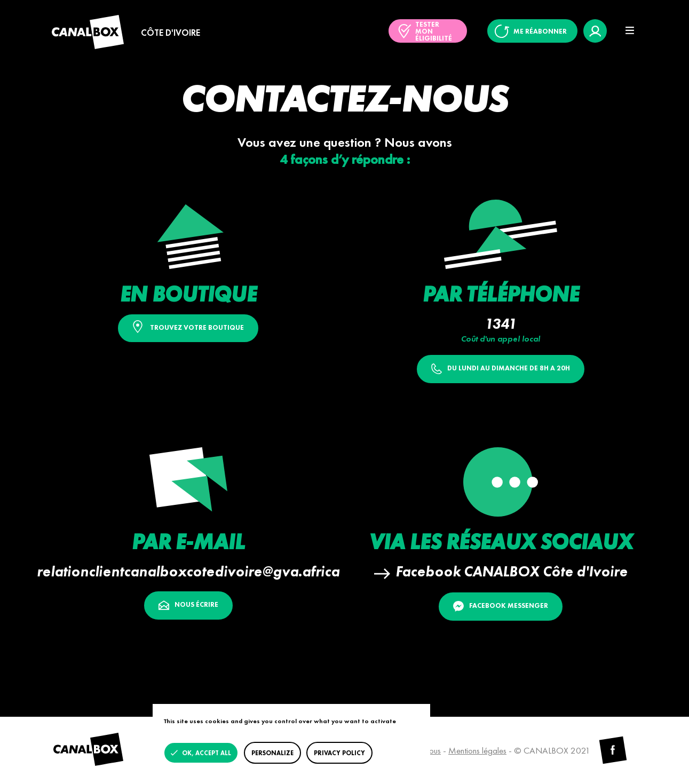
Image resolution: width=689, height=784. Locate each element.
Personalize (272, 753)
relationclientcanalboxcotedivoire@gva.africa (188, 571)
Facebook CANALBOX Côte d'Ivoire (512, 571)
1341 (501, 324)
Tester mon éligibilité (434, 31)
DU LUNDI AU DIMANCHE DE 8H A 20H (501, 369)
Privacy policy (339, 753)
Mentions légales (477, 750)
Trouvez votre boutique (188, 327)
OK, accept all (206, 753)
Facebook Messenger (501, 606)
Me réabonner (540, 31)
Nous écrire (188, 605)
